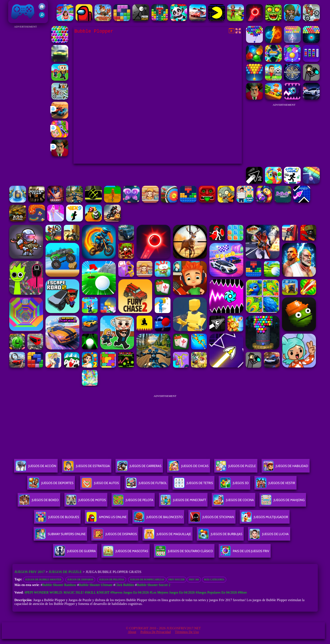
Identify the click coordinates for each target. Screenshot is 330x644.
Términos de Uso (187, 632)
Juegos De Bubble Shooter (43, 579)
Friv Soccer (176, 579)
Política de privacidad (156, 632)
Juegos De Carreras (139, 468)
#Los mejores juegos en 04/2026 (172, 592)
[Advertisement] (26, 92)
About (132, 632)
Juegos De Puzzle (236, 468)
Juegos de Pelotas (112, 579)
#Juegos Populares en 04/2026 (216, 592)
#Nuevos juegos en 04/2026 (130, 592)
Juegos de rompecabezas (147, 579)
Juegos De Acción (36, 468)
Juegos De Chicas (189, 468)
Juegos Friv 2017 (23, 12)
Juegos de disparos (80, 579)
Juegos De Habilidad (286, 468)
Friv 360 (194, 579)
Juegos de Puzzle (65, 572)
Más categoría (214, 579)
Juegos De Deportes (51, 485)
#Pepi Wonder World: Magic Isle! (54, 592)
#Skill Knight (97, 592)
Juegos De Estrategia (87, 468)
